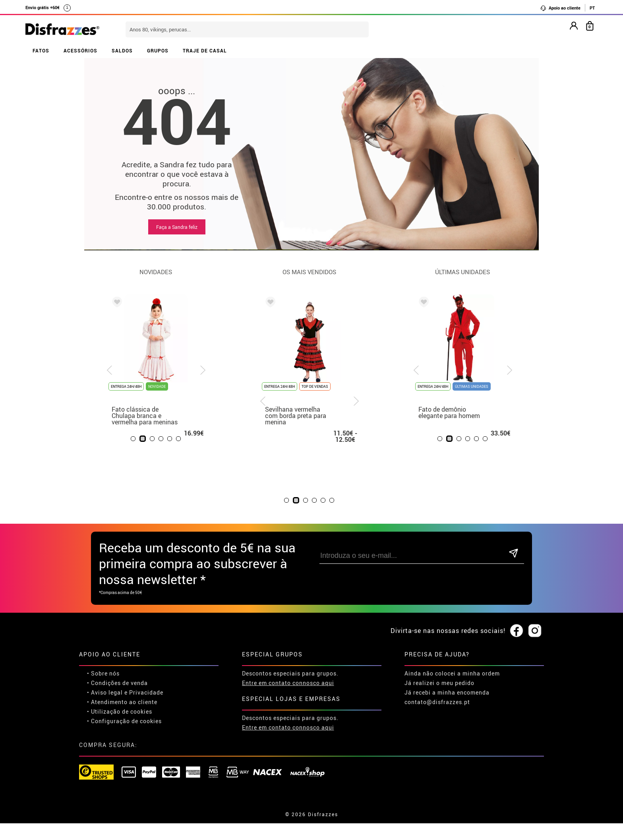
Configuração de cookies (126, 721)
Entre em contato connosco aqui (288, 683)
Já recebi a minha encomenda (447, 692)
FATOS (41, 50)
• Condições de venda (117, 683)
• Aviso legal (105, 692)
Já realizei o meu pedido (439, 683)
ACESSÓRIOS (80, 50)
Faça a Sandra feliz (177, 227)
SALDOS (122, 50)
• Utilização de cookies (120, 711)
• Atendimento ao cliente (122, 702)
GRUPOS (158, 50)
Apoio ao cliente (560, 8)
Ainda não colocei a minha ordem (452, 673)
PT (592, 8)
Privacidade (146, 692)
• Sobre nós (103, 673)
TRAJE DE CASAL (205, 50)
